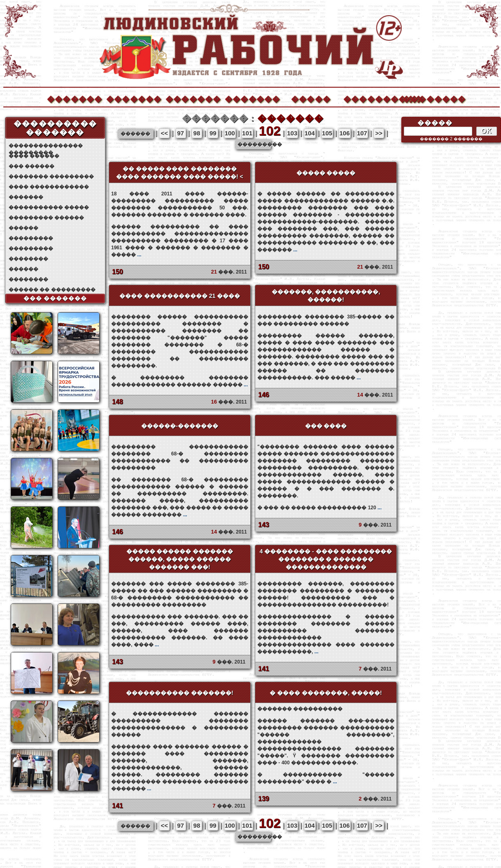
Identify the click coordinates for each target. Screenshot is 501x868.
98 (197, 133)
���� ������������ (49, 187)
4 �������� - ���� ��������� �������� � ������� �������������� (326, 559)
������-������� (180, 426)
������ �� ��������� (52, 290)
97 (181, 133)
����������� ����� (49, 207)
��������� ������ (46, 218)
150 (118, 272)
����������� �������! (180, 693)
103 (292, 133)
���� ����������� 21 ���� (180, 296)
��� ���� (326, 426)
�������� (430, 98)
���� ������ (34, 156)
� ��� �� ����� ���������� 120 (319, 508)
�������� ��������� (51, 176)
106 (344, 133)
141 (264, 669)
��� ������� (55, 298)
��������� (31, 238)
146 (264, 395)
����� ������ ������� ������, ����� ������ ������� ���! (180, 559)
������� (74, 98)
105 (327, 133)
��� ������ (31, 166)
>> (379, 133)
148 (118, 402)
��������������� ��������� (46, 146)
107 (362, 133)
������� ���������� (326, 736)
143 (264, 525)
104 (310, 133)
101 (247, 133)
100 (230, 133)
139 (264, 799)
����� (311, 98)
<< (164, 133)
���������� (371, 98)
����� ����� (326, 173)
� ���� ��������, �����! (326, 693)
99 (213, 133)
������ (23, 228)
